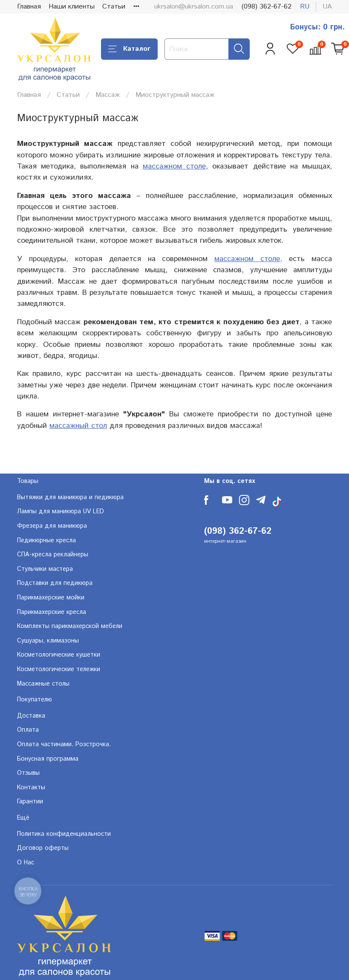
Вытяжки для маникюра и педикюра (70, 497)
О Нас (26, 863)
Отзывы (28, 773)
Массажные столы (43, 684)
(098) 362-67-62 (267, 7)
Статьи (114, 7)
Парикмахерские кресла (52, 612)
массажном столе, (248, 259)
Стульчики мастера (45, 569)
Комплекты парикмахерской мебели (70, 626)
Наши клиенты (72, 7)
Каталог (129, 49)
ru (305, 7)
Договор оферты (43, 848)
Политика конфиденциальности (64, 834)
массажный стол (78, 426)
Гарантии (30, 802)
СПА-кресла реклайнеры (53, 555)
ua (327, 7)
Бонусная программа (48, 759)
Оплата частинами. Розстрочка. (64, 744)
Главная (29, 7)
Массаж (108, 95)
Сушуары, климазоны (48, 641)
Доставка (31, 716)
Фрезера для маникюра (52, 526)
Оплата (28, 730)
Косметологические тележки (59, 669)
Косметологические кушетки (59, 655)
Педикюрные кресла (46, 541)
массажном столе (174, 166)
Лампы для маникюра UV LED (61, 512)
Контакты (31, 788)
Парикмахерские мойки (51, 598)
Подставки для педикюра (55, 583)
